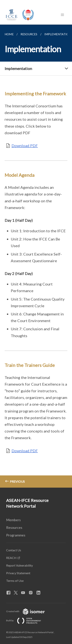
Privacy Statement (18, 573)
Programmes (16, 535)
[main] (36, 256)
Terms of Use (15, 581)
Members (13, 520)
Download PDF (25, 146)
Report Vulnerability (19, 565)
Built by (27, 620)
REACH (11, 558)
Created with (29, 611)
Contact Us (14, 550)
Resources (14, 527)
